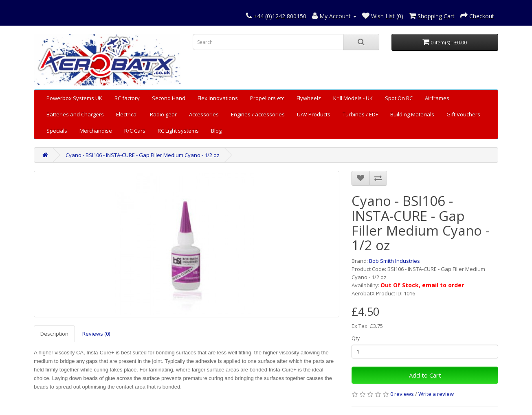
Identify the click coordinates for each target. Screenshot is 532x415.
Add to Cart (425, 375)
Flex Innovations (218, 98)
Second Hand (169, 98)
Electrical (127, 114)
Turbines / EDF (360, 114)
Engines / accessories (258, 114)
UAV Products (314, 114)
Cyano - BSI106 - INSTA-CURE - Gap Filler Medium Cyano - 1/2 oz (143, 155)
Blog (216, 131)
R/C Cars (135, 131)
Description (54, 334)
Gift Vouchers (463, 114)
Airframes (437, 98)
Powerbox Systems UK (74, 98)
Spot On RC (399, 98)
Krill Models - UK (353, 98)
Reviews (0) (96, 334)
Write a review (436, 394)
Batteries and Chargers (75, 114)
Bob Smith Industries (395, 261)
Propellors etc (267, 98)
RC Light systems (178, 131)
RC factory (127, 98)
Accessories (204, 114)
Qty (356, 338)
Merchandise (96, 131)
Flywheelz (309, 98)
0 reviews (402, 394)
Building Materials (412, 114)
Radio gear (163, 114)
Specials (57, 131)
